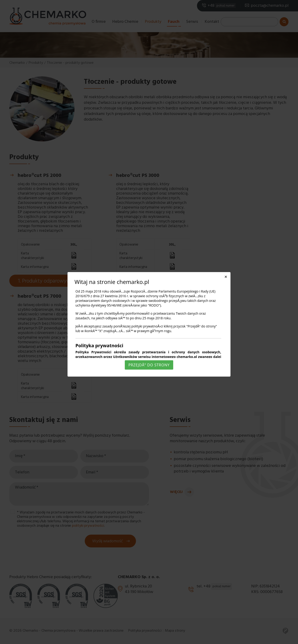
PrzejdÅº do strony (149, 365)
